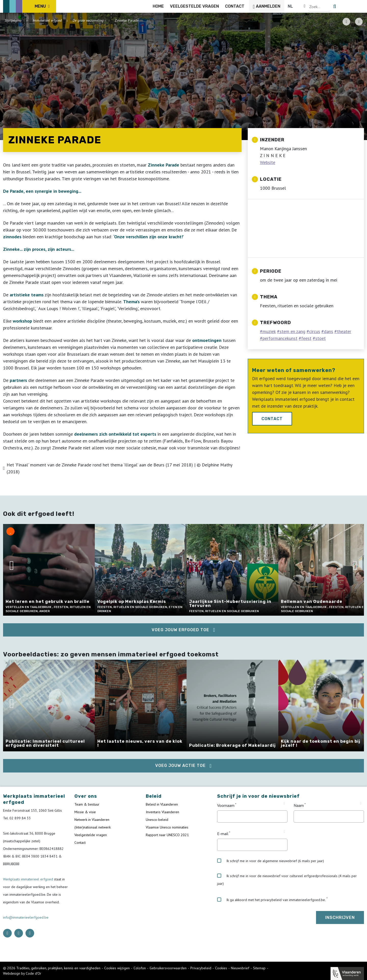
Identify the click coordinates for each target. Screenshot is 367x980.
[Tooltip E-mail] (284, 832)
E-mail (223, 834)
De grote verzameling (88, 20)
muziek (269, 331)
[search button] (361, 6)
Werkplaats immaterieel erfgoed (29, 879)
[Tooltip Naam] (361, 804)
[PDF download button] (346, 22)
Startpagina (13, 20)
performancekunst (280, 338)
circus (315, 331)
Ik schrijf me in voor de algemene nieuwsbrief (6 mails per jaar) (271, 861)
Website (268, 162)
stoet (320, 338)
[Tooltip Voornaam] (284, 804)
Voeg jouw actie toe (180, 765)
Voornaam (226, 805)
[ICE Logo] (30, 6)
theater (344, 331)
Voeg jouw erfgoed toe (180, 630)
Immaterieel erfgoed (47, 20)
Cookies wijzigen (117, 968)
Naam (299, 805)
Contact (272, 419)
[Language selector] (347, 6)
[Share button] (359, 22)
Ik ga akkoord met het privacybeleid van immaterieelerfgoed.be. (271, 900)
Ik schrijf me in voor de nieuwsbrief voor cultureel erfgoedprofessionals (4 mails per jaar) (287, 880)
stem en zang (292, 331)
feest (306, 338)
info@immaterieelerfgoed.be (26, 917)
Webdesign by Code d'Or (22, 973)
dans (329, 331)
